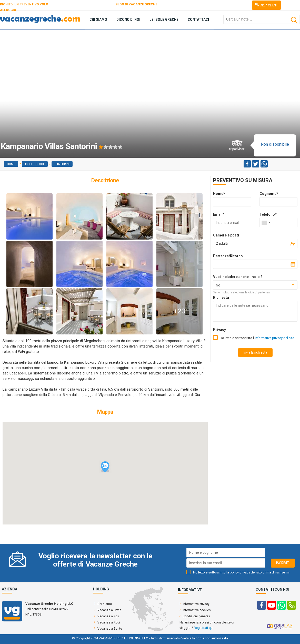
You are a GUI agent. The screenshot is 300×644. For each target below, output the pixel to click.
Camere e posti (226, 235)
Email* (219, 214)
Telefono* (268, 214)
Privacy (219, 330)
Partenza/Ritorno (228, 256)
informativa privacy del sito (274, 338)
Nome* (219, 194)
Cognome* (269, 194)
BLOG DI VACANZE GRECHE (136, 4)
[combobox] (266, 223)
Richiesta (221, 298)
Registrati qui (204, 628)
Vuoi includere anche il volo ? (238, 277)
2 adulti (222, 243)
